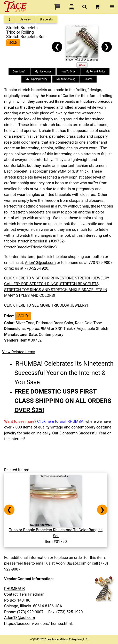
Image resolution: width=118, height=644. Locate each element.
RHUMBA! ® (15, 589)
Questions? (19, 72)
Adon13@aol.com (40, 263)
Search (88, 79)
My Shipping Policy (36, 79)
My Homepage (43, 72)
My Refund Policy (95, 72)
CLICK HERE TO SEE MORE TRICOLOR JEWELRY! (46, 305)
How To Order (69, 72)
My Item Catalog (66, 79)
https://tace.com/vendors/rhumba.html (38, 624)
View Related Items (19, 352)
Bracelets (46, 19)
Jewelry (25, 19)
